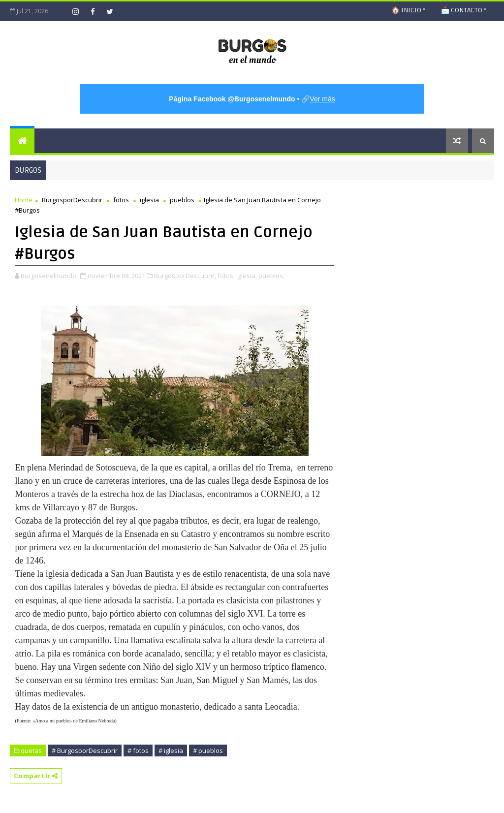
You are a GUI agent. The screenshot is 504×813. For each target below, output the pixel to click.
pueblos (182, 200)
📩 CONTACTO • (464, 10)
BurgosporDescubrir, (185, 276)
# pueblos (208, 750)
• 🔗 (252, 99)
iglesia (149, 200)
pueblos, (271, 276)
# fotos (138, 750)
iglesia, (247, 276)
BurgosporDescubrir (72, 200)
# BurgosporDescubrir (85, 750)
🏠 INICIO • (408, 10)
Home (24, 200)
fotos (121, 200)
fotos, (226, 276)
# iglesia (171, 750)
